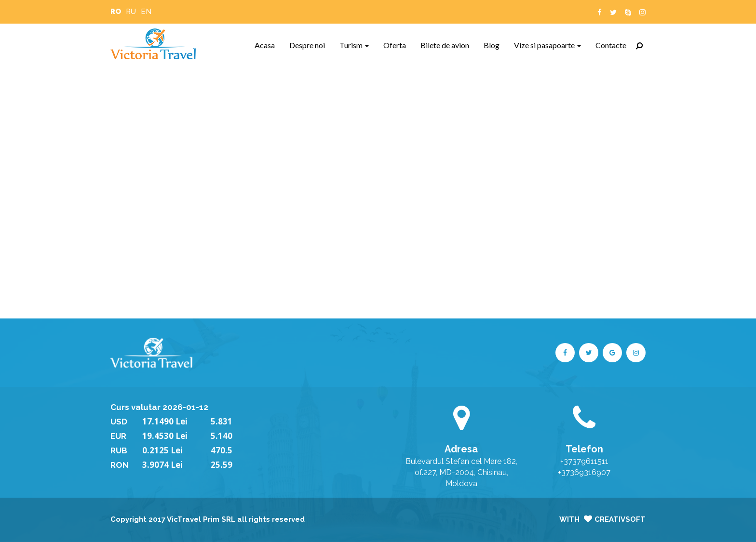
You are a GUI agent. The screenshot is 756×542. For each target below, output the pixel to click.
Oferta (398, 45)
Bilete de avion (448, 45)
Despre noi (311, 45)
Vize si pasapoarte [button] (547, 45)
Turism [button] (354, 45)
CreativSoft (620, 519)
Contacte (614, 45)
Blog (495, 45)
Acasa (268, 45)
